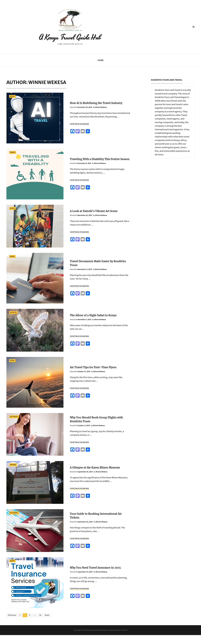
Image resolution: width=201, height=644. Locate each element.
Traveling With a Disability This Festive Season (100, 168)
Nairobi (13, 474)
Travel (13, 161)
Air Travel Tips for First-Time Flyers (93, 376)
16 (41, 624)
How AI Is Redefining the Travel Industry (96, 112)
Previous (12, 624)
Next (47, 624)
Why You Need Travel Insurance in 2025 (95, 577)
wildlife (13, 321)
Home (101, 69)
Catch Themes (122, 639)
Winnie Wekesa (101, 116)
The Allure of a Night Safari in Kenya (93, 324)
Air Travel (14, 426)
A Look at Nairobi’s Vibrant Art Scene (94, 220)
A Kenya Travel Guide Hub (70, 42)
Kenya (12, 105)
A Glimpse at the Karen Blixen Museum (95, 476)
